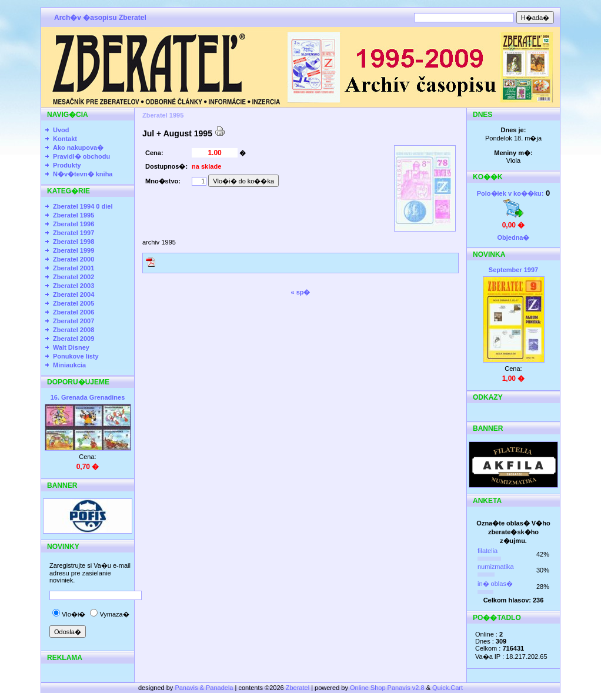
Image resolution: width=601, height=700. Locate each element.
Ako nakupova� (78, 148)
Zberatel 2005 (74, 303)
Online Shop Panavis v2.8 (387, 688)
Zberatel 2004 (74, 294)
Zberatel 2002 (74, 277)
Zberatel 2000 (74, 259)
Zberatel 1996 (74, 224)
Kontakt (65, 139)
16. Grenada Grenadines (88, 397)
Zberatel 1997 (74, 233)
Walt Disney (71, 347)
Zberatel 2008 (74, 330)
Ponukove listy (76, 356)
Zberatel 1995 (74, 215)
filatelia (488, 551)
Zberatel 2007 (74, 321)
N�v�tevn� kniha (83, 174)
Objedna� (513, 237)
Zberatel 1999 (74, 250)
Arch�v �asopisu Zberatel (100, 18)
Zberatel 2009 (74, 339)
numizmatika (496, 567)
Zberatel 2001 (74, 268)
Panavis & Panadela (205, 688)
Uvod (61, 130)
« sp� (300, 292)
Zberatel (298, 688)
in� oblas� (495, 584)
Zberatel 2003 (74, 286)
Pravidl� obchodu (81, 156)
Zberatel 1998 (74, 242)
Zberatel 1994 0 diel (83, 206)
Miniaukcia (69, 365)
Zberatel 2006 (74, 312)
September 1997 (513, 270)
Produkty (67, 165)
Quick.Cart (448, 688)
